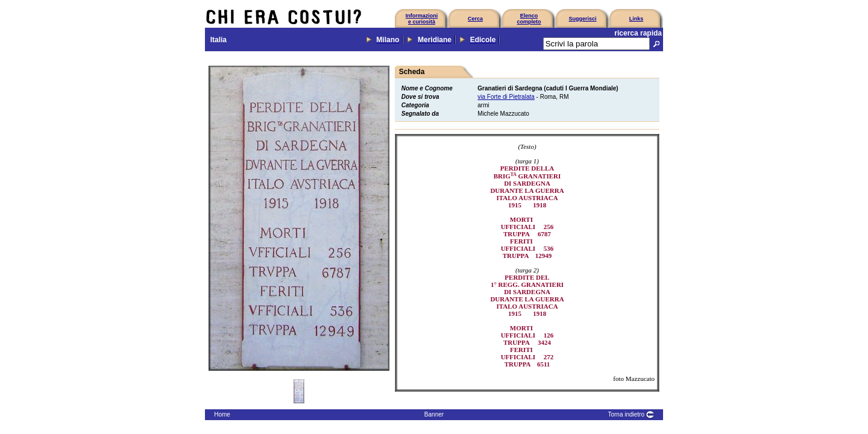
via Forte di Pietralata (506, 97)
